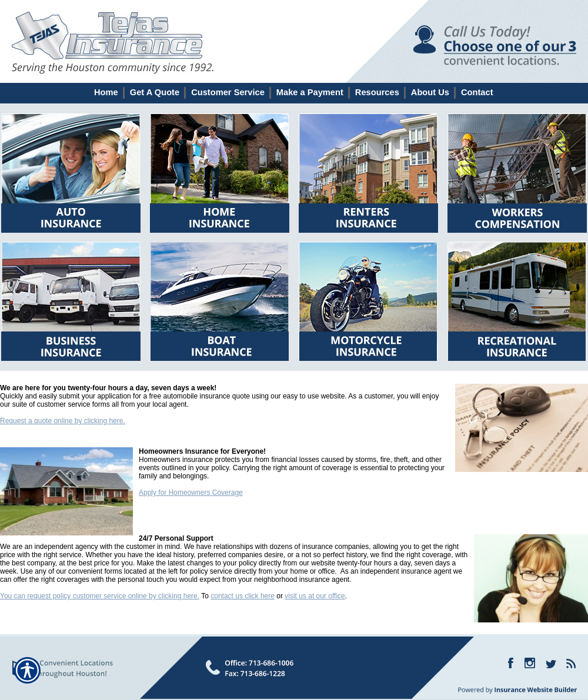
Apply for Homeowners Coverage (191, 493)
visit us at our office (315, 596)
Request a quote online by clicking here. (63, 421)
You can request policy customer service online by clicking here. (100, 596)
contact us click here (243, 596)
